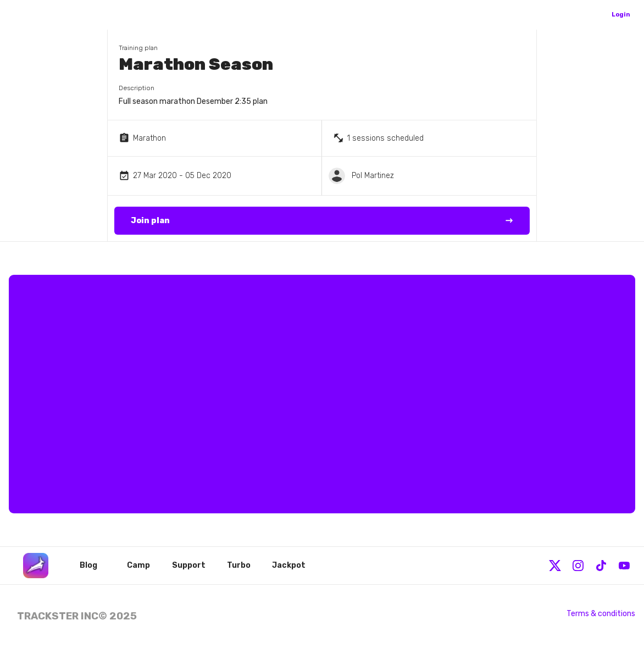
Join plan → (322, 221)
